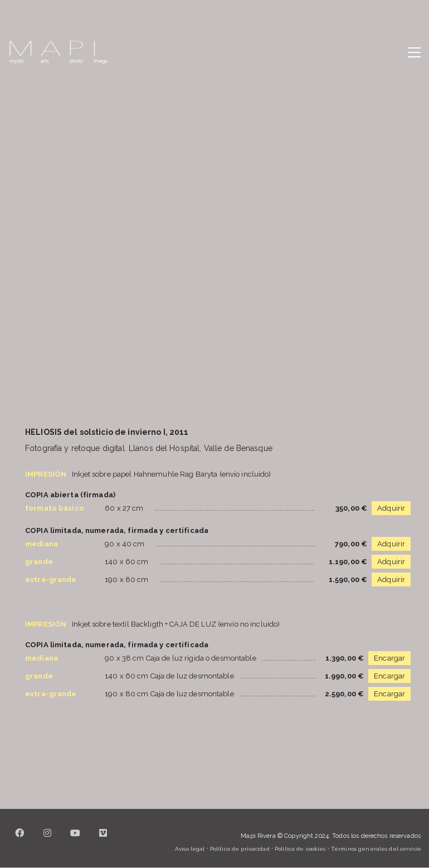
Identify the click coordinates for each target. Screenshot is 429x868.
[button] (414, 52)
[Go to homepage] (58, 52)
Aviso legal (190, 849)
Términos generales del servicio (376, 849)
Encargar (389, 658)
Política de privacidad (240, 849)
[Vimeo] (103, 840)
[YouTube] (75, 840)
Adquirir (391, 508)
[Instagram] (47, 840)
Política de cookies (300, 849)
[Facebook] (19, 840)
